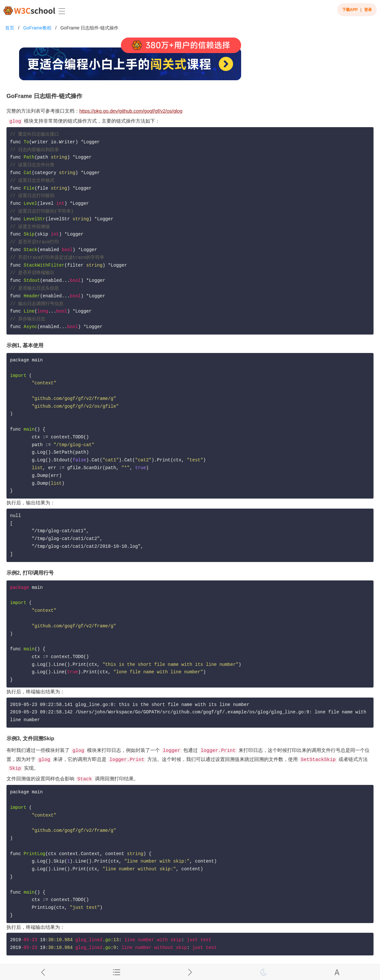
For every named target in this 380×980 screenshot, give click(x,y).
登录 (368, 10)
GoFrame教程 (37, 28)
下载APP (350, 10)
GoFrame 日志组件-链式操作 (89, 28)
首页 (10, 28)
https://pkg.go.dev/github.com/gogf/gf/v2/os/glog (131, 111)
